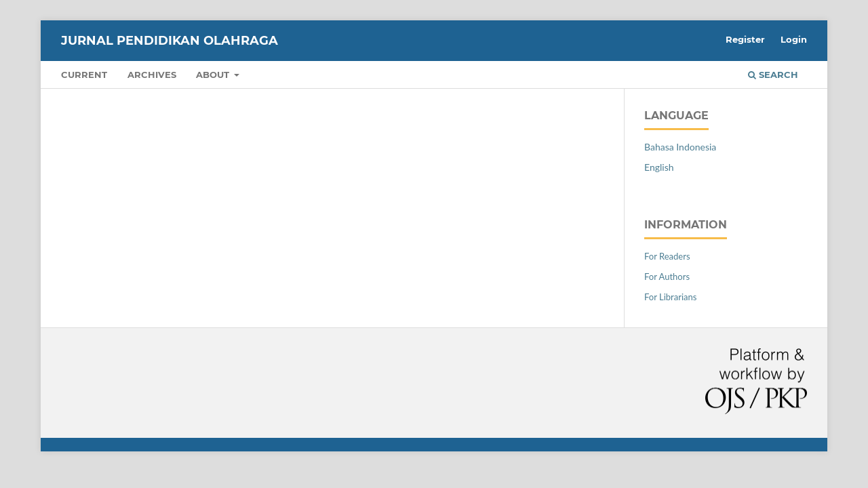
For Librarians (670, 297)
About (214, 75)
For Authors (667, 277)
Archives (152, 75)
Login (794, 39)
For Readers (667, 256)
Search (773, 75)
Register (745, 39)
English (659, 167)
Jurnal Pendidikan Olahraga (170, 41)
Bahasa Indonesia (680, 147)
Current (84, 75)
